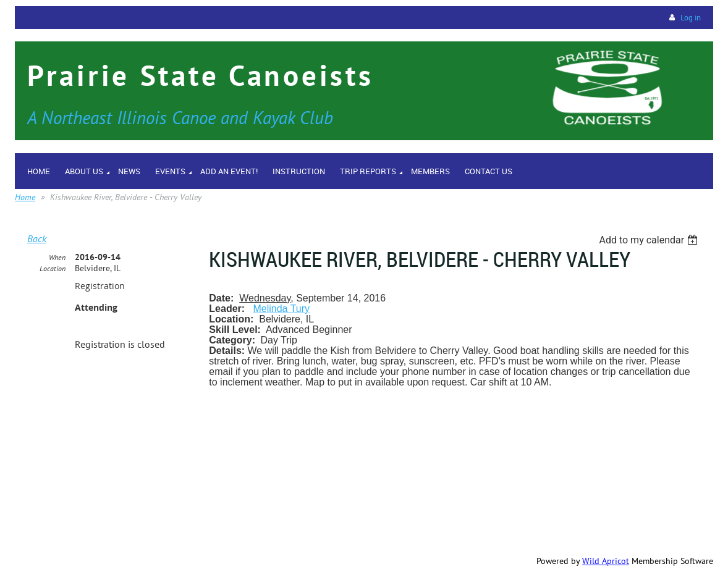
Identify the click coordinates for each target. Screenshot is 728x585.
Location (53, 268)
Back (37, 238)
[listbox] (650, 240)
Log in (691, 18)
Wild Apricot (606, 561)
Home (25, 197)
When (57, 257)
